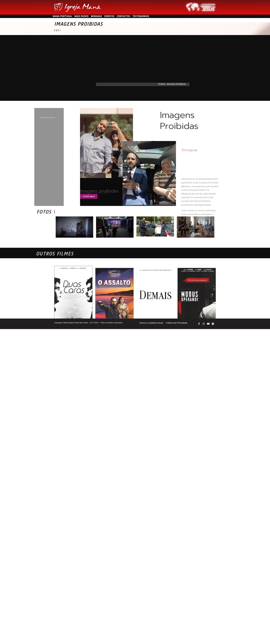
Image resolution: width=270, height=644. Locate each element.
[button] (173, 90)
